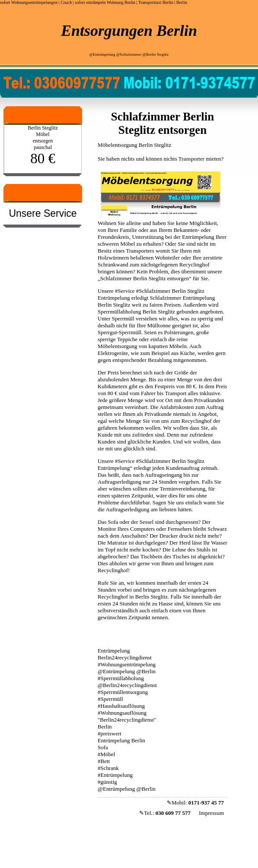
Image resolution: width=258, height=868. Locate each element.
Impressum (211, 813)
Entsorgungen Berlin (129, 31)
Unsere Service (43, 213)
